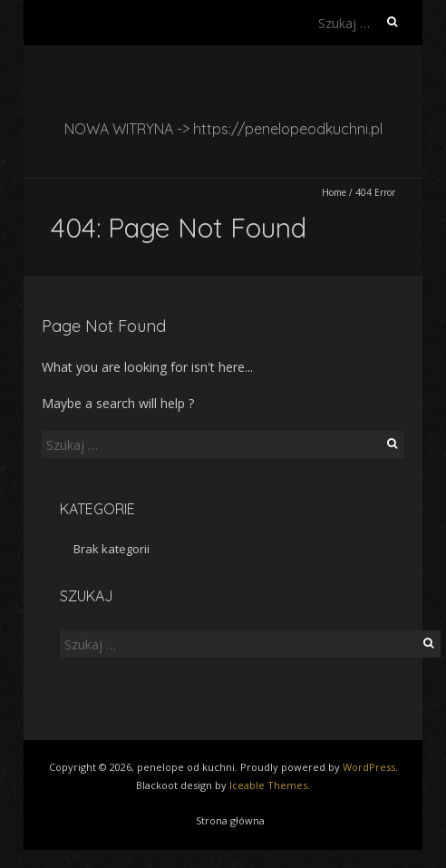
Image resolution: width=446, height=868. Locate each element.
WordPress (369, 767)
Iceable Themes (268, 785)
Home (334, 192)
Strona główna (230, 820)
